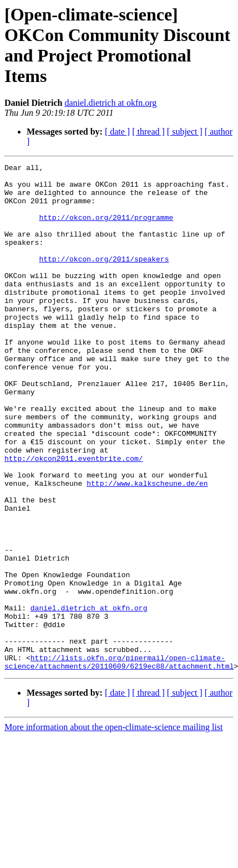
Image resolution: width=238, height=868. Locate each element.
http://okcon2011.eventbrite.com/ (74, 518)
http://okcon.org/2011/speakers (104, 279)
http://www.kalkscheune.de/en (147, 548)
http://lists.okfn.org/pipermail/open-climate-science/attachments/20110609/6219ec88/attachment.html (119, 762)
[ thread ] (148, 132)
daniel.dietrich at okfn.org (110, 103)
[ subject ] (185, 132)
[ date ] (117, 132)
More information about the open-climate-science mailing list (114, 828)
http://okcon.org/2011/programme (106, 229)
